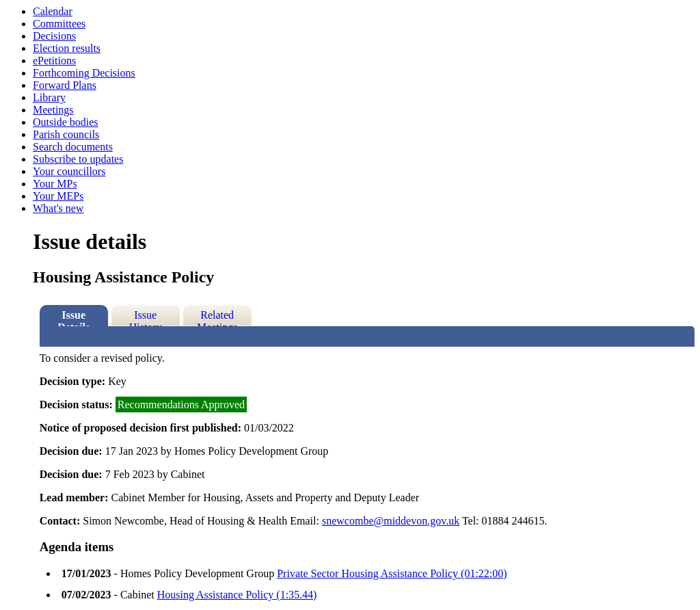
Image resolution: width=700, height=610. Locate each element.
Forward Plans (65, 85)
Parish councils (66, 134)
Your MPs (55, 184)
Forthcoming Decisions (84, 73)
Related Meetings (217, 318)
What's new (58, 208)
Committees (59, 24)
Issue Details (73, 318)
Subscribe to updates (78, 159)
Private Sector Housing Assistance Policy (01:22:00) (392, 573)
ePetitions (54, 61)
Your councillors (69, 171)
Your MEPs (58, 196)
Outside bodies (66, 122)
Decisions (54, 36)
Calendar (53, 11)
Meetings (53, 110)
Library (49, 97)
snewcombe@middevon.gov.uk (391, 521)
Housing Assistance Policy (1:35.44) (237, 595)
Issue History (146, 318)
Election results (67, 48)
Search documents (73, 147)
